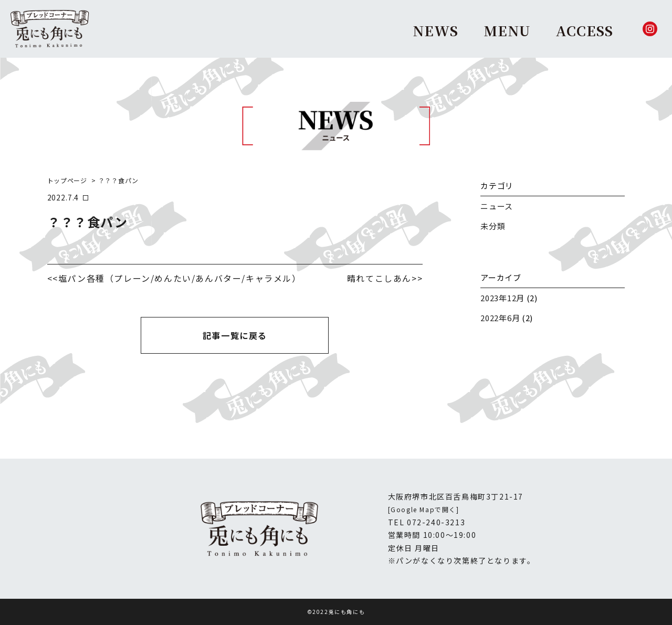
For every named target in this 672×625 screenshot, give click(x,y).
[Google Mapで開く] (424, 509)
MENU (507, 30)
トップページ (67, 180)
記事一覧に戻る (235, 335)
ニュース (497, 206)
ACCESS (584, 30)
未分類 (493, 226)
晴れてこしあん (379, 278)
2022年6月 (500, 318)
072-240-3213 (436, 522)
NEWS (435, 30)
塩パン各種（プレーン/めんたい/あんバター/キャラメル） (180, 278)
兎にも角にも (347, 612)
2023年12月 (502, 298)
